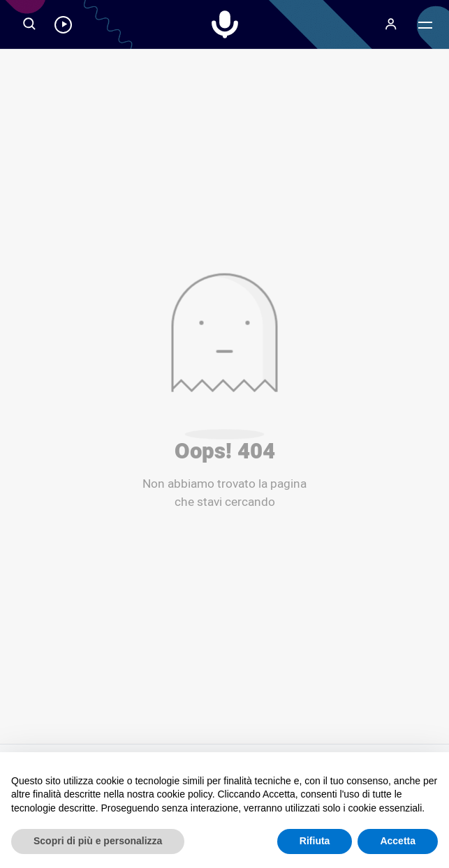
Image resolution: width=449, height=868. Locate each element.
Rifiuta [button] (315, 841)
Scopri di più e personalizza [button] (98, 841)
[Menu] (390, 24)
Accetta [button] (398, 841)
